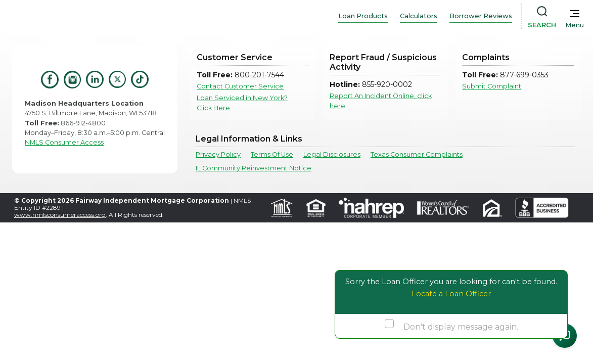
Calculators (419, 16)
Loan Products (363, 16)
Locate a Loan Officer (451, 294)
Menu (575, 25)
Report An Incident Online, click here (381, 101)
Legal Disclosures (332, 154)
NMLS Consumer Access (64, 142)
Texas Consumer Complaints (417, 154)
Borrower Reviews (481, 16)
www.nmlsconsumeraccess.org (60, 215)
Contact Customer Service (240, 86)
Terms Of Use (272, 154)
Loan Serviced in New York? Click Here (242, 103)
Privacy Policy (218, 154)
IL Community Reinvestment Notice (254, 168)
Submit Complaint (492, 86)
